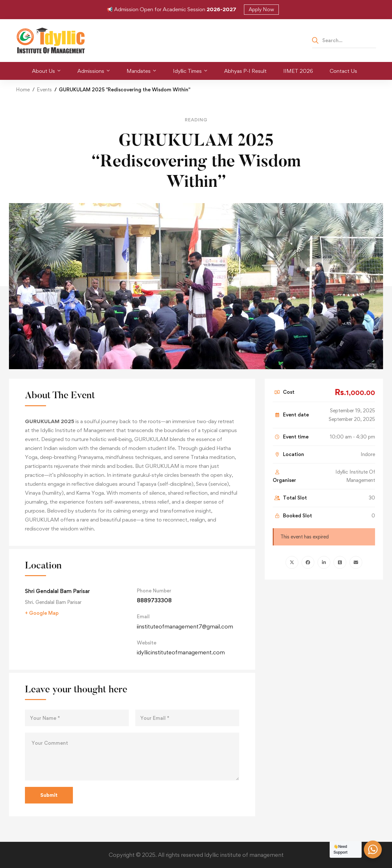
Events (44, 90)
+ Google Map (42, 613)
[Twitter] (292, 562)
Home (23, 90)
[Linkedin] (324, 562)
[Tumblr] (340, 562)
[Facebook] (308, 562)
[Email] (356, 562)
